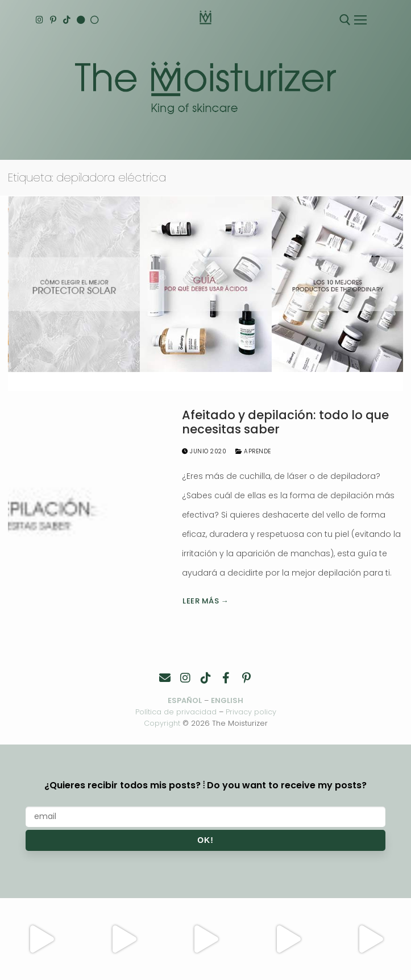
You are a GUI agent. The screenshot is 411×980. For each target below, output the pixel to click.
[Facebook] (226, 678)
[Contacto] (165, 678)
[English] (82, 20)
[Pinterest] (54, 20)
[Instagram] (40, 20)
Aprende (253, 451)
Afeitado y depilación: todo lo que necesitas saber (285, 422)
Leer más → (205, 601)
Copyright (162, 723)
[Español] (96, 20)
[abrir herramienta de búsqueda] (345, 20)
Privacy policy (251, 712)
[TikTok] (68, 20)
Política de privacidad (176, 712)
